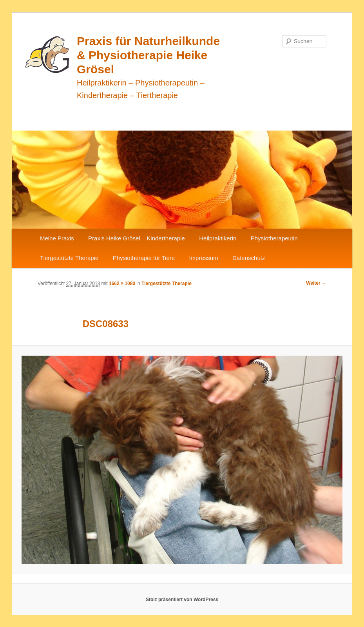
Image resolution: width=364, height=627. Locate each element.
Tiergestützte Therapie (69, 258)
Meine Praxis (57, 238)
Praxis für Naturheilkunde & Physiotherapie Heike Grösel (148, 55)
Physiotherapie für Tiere (144, 258)
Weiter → (316, 283)
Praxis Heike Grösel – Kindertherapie (137, 238)
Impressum (203, 258)
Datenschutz (249, 258)
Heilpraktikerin (218, 238)
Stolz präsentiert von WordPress (182, 600)
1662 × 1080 (122, 284)
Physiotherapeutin (274, 238)
